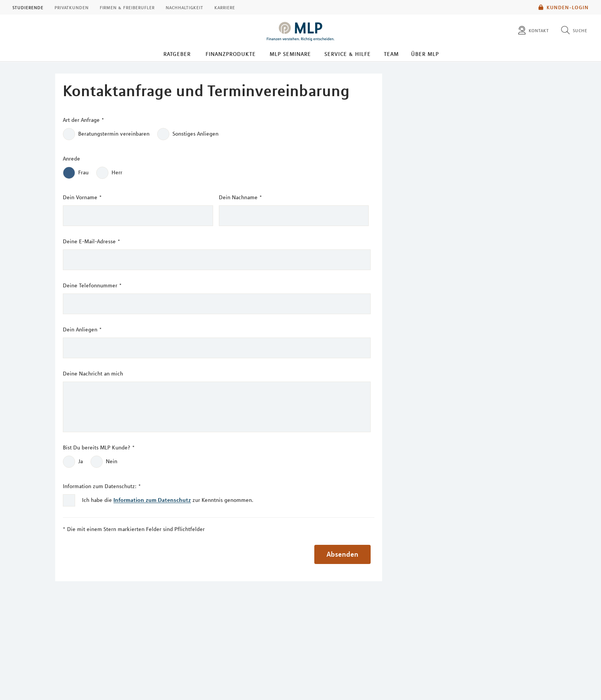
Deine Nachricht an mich (93, 374)
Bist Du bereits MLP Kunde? (99, 448)
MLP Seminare (290, 54)
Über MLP (425, 54)
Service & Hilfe (347, 54)
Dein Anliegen (82, 330)
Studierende (28, 7)
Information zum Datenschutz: (102, 486)
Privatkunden (71, 7)
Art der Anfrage (83, 120)
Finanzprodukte (231, 54)
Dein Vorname (82, 198)
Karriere (225, 7)
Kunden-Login (564, 7)
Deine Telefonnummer (92, 286)
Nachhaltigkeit (184, 7)
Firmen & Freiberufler (127, 7)
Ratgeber (177, 54)
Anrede (71, 159)
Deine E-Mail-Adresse (91, 242)
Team (391, 54)
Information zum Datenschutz (152, 500)
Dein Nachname (240, 198)
